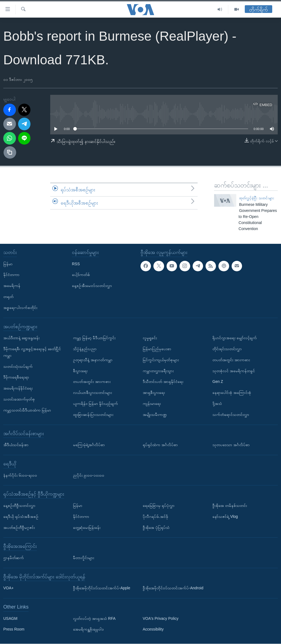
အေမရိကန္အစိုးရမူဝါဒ (88, 629)
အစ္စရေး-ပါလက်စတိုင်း (20, 308)
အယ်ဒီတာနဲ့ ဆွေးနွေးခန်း (21, 338)
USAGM (10, 618)
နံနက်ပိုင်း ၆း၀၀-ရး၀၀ (20, 475)
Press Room (14, 629)
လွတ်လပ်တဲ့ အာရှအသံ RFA (94, 618)
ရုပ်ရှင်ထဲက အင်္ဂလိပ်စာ (160, 445)
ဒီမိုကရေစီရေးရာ (16, 377)
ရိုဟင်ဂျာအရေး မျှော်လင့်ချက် (235, 338)
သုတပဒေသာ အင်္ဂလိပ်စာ (231, 445)
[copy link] (10, 153)
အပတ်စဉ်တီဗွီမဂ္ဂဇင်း (19, 527)
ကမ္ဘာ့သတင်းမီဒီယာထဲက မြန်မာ (27, 410)
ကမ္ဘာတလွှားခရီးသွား (158, 371)
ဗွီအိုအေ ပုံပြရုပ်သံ (156, 527)
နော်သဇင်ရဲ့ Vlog (225, 516)
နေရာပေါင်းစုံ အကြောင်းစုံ (232, 393)
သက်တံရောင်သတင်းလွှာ (231, 414)
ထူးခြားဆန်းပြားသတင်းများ (93, 414)
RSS (76, 264)
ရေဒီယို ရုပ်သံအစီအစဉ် (21, 516)
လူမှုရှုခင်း (150, 338)
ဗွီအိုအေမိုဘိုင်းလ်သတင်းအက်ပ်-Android (173, 588)
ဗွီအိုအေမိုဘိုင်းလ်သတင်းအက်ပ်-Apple (102, 588)
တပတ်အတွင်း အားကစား (92, 382)
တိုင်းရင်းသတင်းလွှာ (227, 349)
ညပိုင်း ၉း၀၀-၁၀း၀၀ (89, 475)
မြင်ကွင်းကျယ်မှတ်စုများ (161, 360)
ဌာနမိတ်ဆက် (14, 558)
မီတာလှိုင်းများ (84, 558)
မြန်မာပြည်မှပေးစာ (157, 349)
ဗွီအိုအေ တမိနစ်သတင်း (230, 505)
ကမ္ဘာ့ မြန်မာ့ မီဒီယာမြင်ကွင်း (94, 338)
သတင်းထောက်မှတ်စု (19, 399)
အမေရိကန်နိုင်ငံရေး (18, 388)
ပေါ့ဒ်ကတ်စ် (81, 275)
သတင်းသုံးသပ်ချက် (18, 366)
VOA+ (9, 588)
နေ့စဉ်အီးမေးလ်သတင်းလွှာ (92, 286)
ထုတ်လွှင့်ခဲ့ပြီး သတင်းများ (257, 198)
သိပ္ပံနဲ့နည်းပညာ (85, 349)
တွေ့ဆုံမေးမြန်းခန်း (87, 527)
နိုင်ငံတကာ (11, 275)
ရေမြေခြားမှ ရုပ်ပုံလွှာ (159, 505)
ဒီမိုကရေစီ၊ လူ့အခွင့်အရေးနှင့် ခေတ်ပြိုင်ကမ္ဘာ (32, 352)
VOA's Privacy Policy (161, 618)
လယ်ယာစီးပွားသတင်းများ (92, 393)
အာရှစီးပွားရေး (154, 393)
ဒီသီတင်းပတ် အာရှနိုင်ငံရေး (163, 382)
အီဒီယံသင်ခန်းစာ (16, 445)
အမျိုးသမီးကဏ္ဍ (155, 414)
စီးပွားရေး (80, 371)
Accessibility (153, 629)
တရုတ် (8, 297)
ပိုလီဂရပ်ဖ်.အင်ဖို (155, 516)
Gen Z (218, 382)
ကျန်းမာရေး (152, 403)
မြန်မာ (8, 264)
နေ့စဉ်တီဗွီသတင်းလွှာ (19, 505)
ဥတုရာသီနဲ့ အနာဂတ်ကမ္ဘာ (93, 360)
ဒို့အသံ (217, 403)
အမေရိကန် (12, 286)
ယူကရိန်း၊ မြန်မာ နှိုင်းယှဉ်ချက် (95, 403)
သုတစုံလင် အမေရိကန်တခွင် (234, 371)
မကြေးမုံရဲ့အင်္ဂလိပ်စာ (89, 445)
